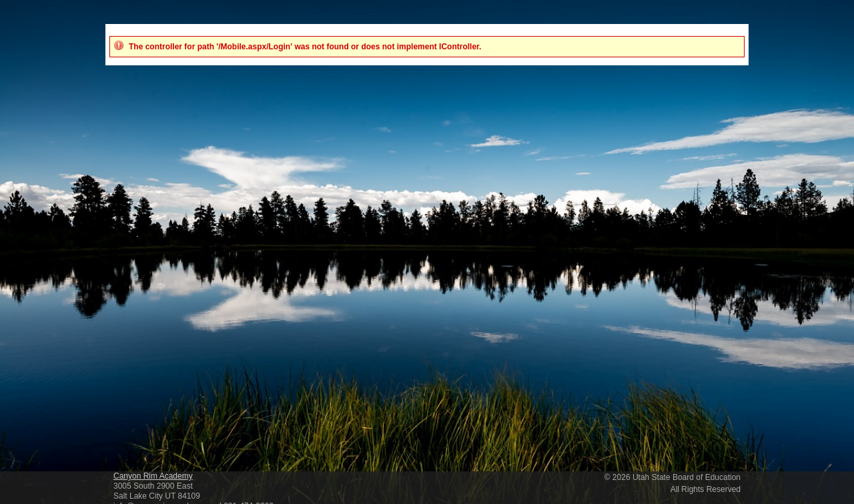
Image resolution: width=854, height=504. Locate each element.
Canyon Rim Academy (153, 476)
